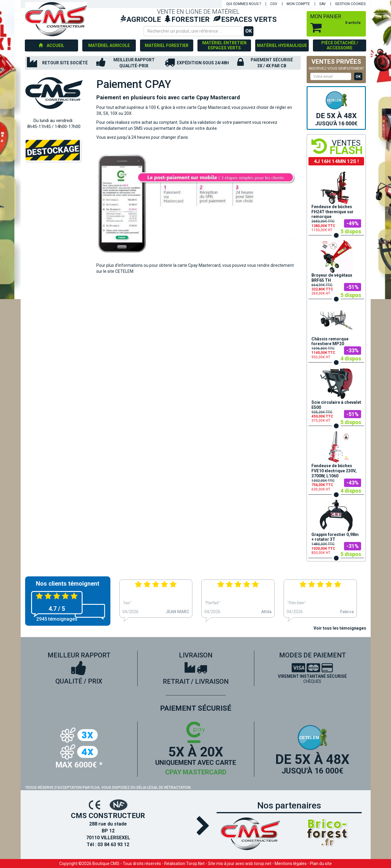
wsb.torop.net (258, 864)
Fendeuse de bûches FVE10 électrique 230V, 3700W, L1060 (334, 471)
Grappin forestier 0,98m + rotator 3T (335, 537)
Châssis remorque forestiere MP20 (330, 341)
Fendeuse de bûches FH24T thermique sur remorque (333, 212)
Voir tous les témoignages (340, 628)
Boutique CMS (106, 864)
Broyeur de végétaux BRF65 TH (332, 278)
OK (249, 31)
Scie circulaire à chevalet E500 (336, 405)
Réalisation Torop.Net (184, 864)
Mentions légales (291, 864)
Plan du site (321, 864)
